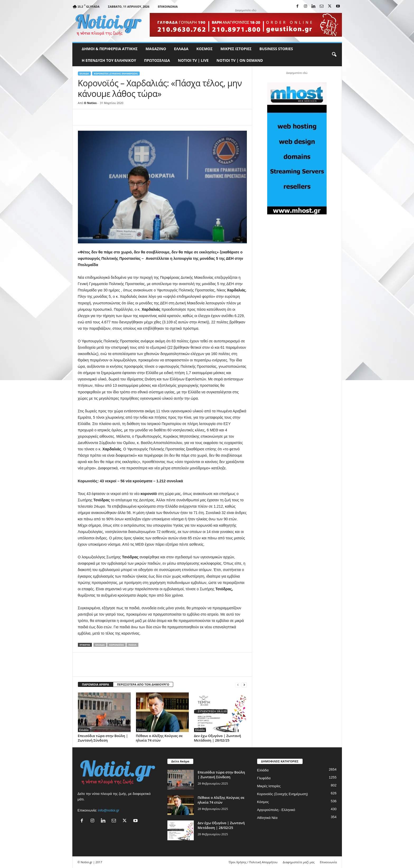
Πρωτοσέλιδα (157, 60)
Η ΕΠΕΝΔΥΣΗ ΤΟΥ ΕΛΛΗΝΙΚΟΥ (109, 60)
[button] (334, 55)
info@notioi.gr (109, 810)
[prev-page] (238, 685)
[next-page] (244, 685)
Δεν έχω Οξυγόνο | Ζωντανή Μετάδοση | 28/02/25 (218, 738)
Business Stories (276, 49)
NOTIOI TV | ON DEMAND (240, 60)
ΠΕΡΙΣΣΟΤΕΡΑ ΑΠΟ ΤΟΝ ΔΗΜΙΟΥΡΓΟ (143, 684)
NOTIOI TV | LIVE (193, 60)
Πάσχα (132, 645)
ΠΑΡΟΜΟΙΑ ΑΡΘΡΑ (96, 684)
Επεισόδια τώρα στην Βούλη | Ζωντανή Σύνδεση (103, 738)
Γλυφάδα (264, 778)
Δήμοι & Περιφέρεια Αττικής (110, 49)
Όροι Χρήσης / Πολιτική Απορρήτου (253, 862)
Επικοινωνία (168, 6)
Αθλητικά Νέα (267, 818)
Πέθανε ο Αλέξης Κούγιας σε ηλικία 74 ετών (159, 738)
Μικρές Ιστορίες (236, 49)
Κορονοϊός (116, 645)
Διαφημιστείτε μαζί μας (299, 862)
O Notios (90, 103)
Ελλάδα (181, 49)
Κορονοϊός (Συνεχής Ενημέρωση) (116, 74)
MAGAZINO (156, 49)
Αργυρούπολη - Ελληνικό (276, 810)
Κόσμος (204, 49)
